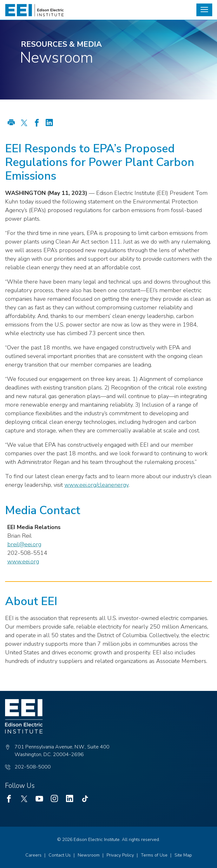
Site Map (183, 855)
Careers (33, 855)
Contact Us (60, 855)
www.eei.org (23, 561)
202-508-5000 (33, 767)
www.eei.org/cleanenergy (96, 485)
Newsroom (89, 855)
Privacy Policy (120, 855)
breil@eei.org (24, 544)
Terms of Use (154, 855)
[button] (204, 10)
